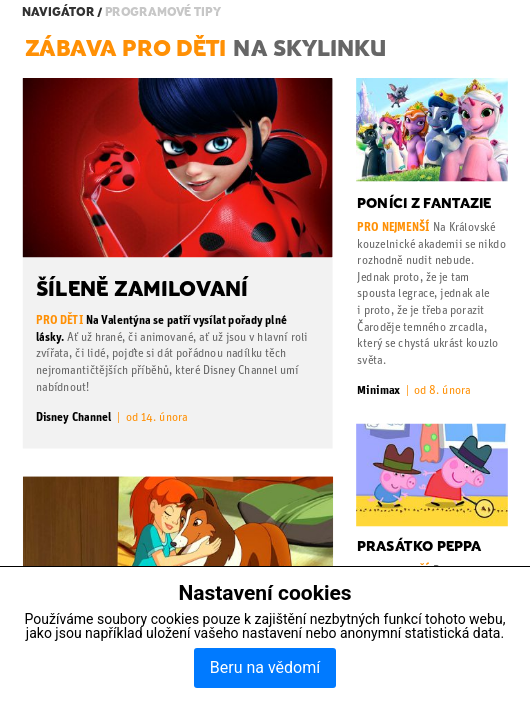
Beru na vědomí (265, 667)
